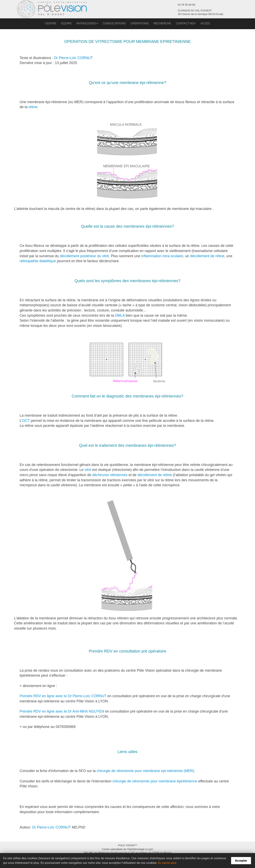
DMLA (120, 315)
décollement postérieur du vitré (84, 256)
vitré (88, 470)
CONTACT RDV (186, 23)
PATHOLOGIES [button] (87, 23)
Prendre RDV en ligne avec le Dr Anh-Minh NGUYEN (62, 711)
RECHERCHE (162, 23)
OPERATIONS (140, 23)
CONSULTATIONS (114, 23)
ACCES (205, 23)
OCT (26, 421)
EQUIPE (66, 23)
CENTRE (51, 23)
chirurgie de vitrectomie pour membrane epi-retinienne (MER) (145, 771)
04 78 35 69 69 (187, 5)
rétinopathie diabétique (38, 261)
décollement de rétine (207, 256)
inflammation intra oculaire (162, 256)
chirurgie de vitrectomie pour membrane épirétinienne (155, 781)
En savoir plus (167, 863)
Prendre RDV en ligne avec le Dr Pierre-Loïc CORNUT (63, 696)
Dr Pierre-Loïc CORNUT (74, 58)
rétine (33, 107)
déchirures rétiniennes (110, 475)
